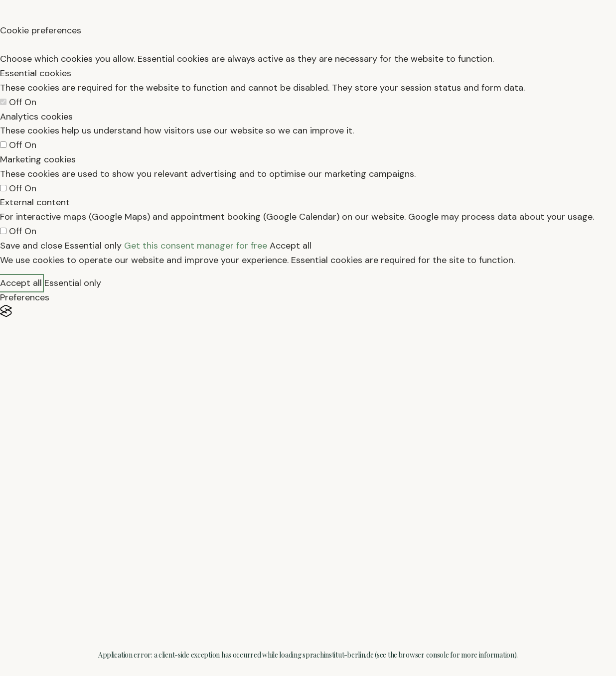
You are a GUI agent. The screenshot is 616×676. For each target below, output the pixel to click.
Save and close (31, 246)
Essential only (93, 246)
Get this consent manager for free (196, 246)
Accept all (291, 246)
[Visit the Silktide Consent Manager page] (308, 311)
